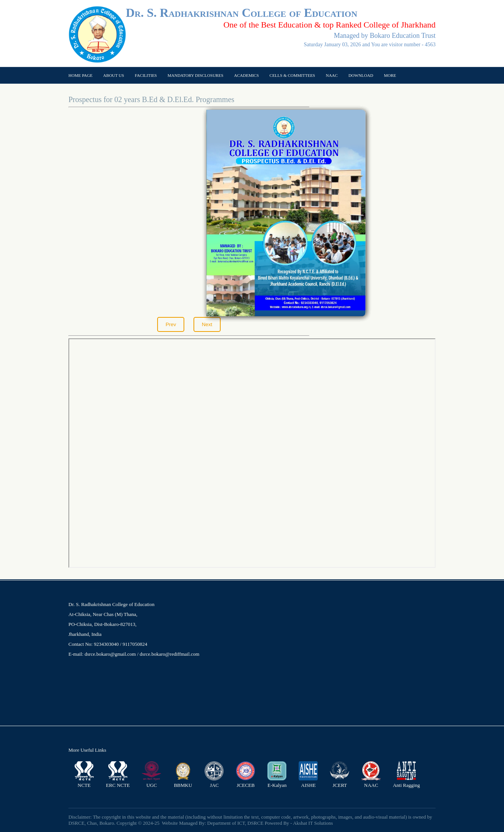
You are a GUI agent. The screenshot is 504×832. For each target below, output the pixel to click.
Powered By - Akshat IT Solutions (299, 823)
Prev (171, 324)
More (390, 75)
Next (207, 324)
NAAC (332, 75)
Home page (80, 75)
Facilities (146, 75)
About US (114, 75)
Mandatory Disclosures (195, 75)
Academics (246, 75)
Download (361, 75)
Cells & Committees (292, 75)
